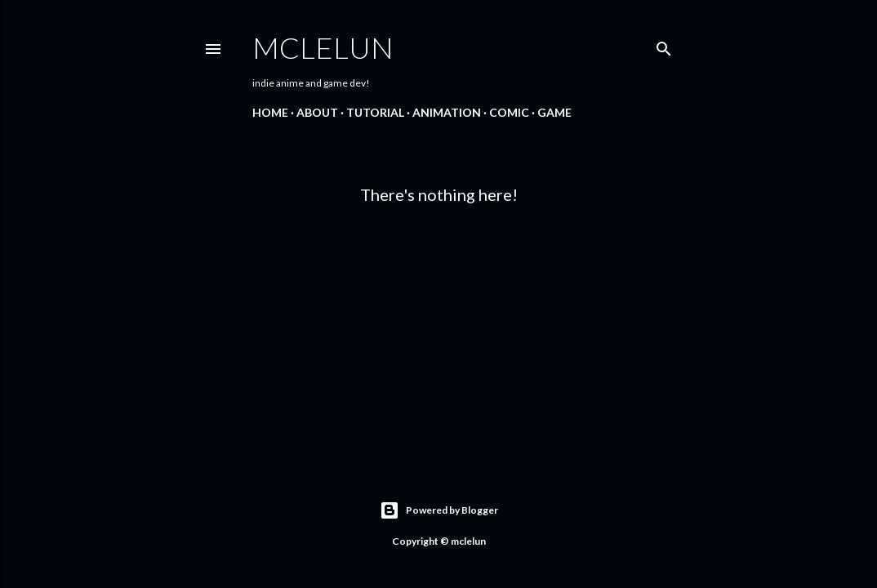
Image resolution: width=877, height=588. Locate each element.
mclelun (323, 47)
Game (554, 112)
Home (270, 112)
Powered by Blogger (439, 510)
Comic (509, 112)
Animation (447, 112)
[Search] (664, 45)
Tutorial (375, 112)
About (317, 112)
